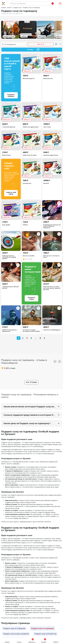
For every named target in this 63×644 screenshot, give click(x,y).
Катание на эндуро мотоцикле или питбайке (31, 331)
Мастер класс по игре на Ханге (51, 256)
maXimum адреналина (51, 155)
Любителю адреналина (31, 127)
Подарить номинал (11, 95)
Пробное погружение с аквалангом (10, 331)
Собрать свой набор (11, 193)
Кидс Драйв (6, 225)
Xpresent (46, 183)
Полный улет (27, 183)
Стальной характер (9, 127)
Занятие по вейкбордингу (52, 330)
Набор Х (25, 225)
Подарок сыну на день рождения (16, 634)
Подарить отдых (32, 298)
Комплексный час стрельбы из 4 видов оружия (9, 257)
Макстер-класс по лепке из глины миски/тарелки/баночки (52, 288)
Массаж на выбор (29, 256)
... (36, 338)
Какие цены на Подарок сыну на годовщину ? (28, 424)
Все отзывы (32, 382)
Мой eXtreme (6, 155)
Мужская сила (48, 78)
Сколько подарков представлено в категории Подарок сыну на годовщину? (33, 415)
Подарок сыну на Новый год (45, 634)
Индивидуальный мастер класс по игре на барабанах (52, 226)
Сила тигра (47, 127)
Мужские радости (29, 78)
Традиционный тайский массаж (10, 287)
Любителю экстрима (30, 155)
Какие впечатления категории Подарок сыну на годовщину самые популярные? (33, 407)
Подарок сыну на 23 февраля (14, 629)
